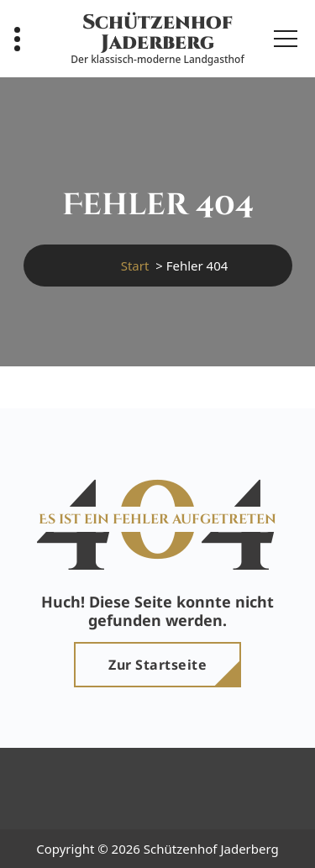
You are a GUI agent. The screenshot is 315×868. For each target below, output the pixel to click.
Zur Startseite (157, 665)
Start (135, 266)
